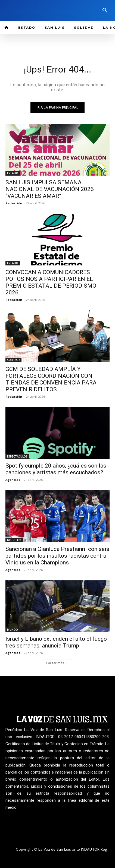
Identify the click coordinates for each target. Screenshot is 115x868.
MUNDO (13, 630)
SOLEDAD (13, 360)
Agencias (13, 480)
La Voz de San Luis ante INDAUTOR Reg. (74, 849)
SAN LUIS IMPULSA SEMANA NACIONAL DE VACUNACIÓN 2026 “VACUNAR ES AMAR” (50, 189)
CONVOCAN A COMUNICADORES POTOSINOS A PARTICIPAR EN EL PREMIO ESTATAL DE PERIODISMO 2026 (51, 282)
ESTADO (13, 173)
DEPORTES (14, 540)
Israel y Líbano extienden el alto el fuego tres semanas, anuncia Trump (56, 642)
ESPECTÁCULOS (17, 456)
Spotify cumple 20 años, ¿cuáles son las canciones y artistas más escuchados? (56, 469)
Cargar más (57, 663)
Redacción (14, 203)
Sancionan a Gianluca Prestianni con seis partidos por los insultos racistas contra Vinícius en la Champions (57, 556)
